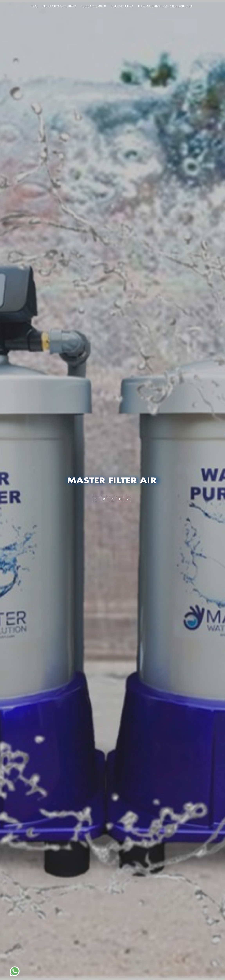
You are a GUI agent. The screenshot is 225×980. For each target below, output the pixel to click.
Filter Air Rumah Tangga (59, 6)
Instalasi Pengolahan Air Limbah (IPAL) (165, 6)
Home (34, 6)
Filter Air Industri (94, 6)
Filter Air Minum (122, 6)
